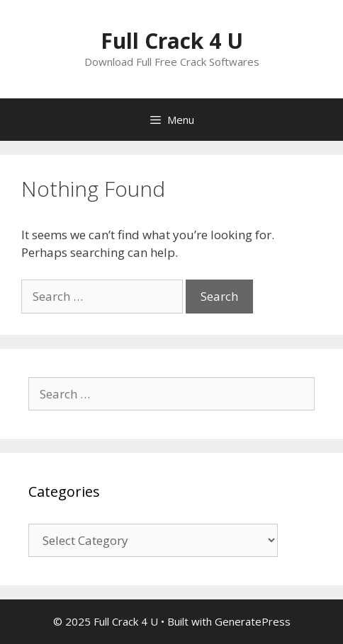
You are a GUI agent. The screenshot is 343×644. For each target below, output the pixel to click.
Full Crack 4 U (172, 41)
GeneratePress (253, 621)
